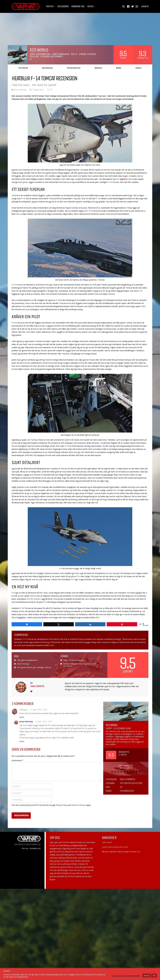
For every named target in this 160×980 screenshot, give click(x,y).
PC (31, 59)
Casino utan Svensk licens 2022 (115, 847)
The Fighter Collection (131, 783)
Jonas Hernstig (20, 90)
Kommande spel (78, 6)
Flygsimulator (63, 54)
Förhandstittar (74, 68)
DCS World (23, 68)
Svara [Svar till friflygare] (22, 717)
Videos (138, 68)
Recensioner (63, 6)
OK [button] (154, 975)
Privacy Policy (62, 805)
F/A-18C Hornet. (33, 599)
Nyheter (50, 6)
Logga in (145, 6)
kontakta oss (134, 852)
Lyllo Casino (107, 842)
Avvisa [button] (147, 975)
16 (76, 54)
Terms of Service (78, 805)
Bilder (119, 68)
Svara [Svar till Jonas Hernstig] (22, 741)
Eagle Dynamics (56, 56)
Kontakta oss (35, 848)
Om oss (90, 6)
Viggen (125, 176)
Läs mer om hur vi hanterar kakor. (126, 976)
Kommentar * (17, 760)
